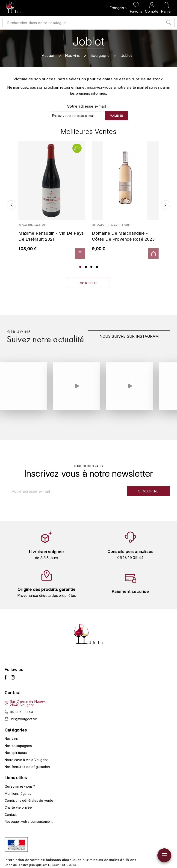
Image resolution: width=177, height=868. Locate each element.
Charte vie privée (18, 807)
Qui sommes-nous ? (20, 786)
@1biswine (19, 332)
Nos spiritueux (16, 753)
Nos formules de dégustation (27, 767)
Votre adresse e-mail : (87, 106)
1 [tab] (80, 267)
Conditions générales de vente (29, 800)
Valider (117, 116)
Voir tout (89, 283)
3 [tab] (91, 267)
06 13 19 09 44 (21, 712)
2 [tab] (86, 267)
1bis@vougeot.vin (24, 719)
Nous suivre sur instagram (129, 336)
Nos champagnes (18, 746)
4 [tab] (97, 267)
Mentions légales (18, 794)
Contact (11, 815)
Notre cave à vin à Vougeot (26, 760)
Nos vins (11, 739)
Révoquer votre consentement (29, 821)
